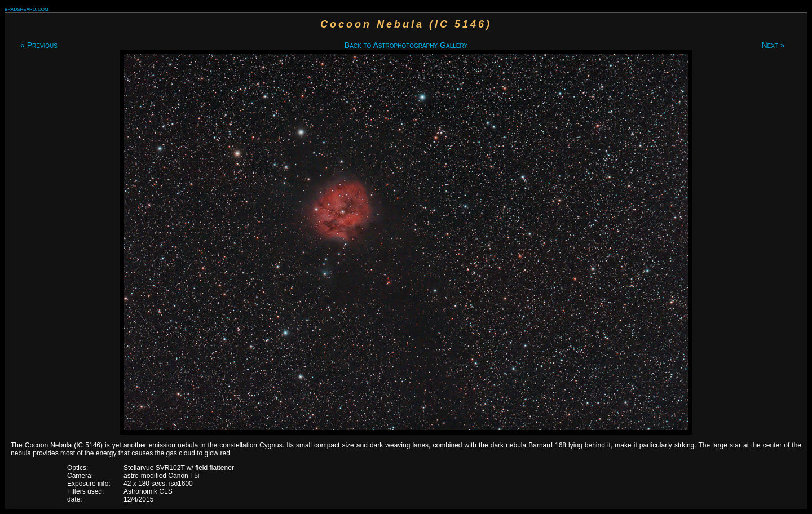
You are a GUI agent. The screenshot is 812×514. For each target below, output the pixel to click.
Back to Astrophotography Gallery (406, 45)
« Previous (39, 45)
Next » (773, 45)
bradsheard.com (27, 8)
